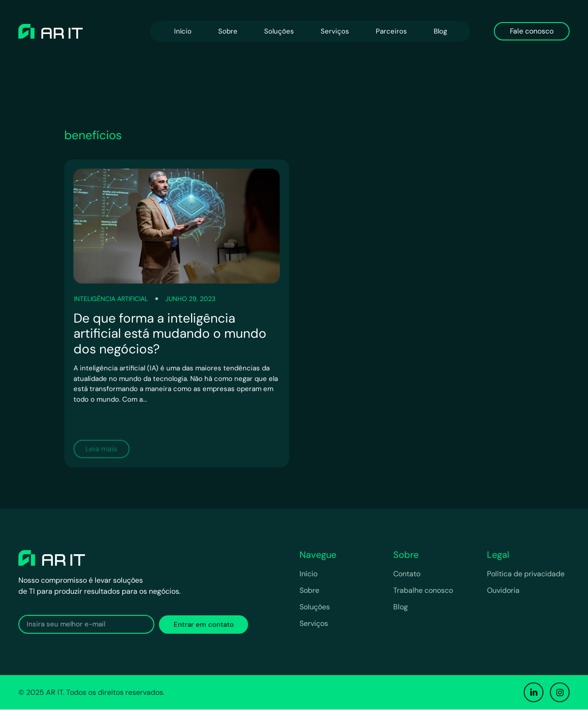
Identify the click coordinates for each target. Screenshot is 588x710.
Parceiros (391, 31)
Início (183, 31)
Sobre (228, 31)
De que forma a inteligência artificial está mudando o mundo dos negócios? (170, 334)
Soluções (279, 31)
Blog (440, 31)
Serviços (335, 31)
